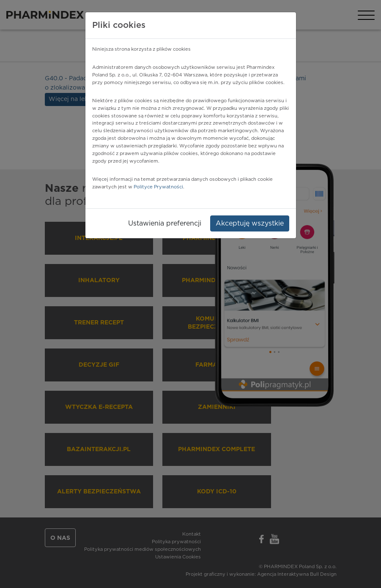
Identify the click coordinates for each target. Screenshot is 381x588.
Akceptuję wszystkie (250, 223)
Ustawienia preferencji (165, 223)
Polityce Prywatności (158, 187)
